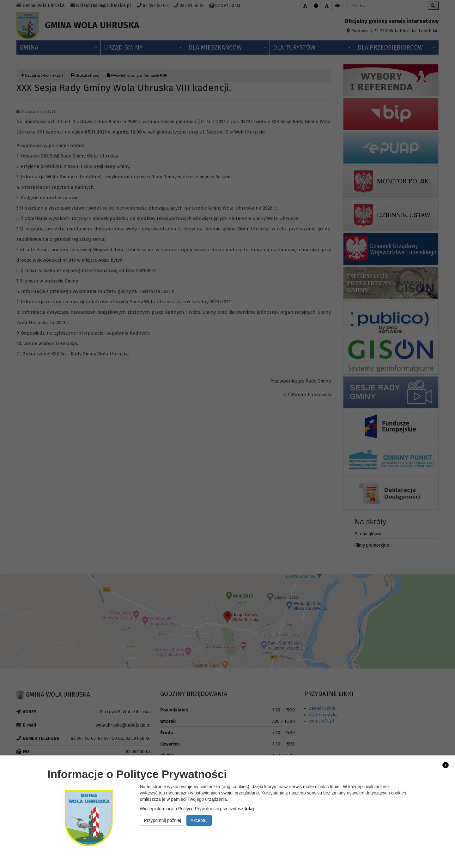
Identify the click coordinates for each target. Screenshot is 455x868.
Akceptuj (199, 820)
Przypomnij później (163, 820)
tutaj (249, 809)
